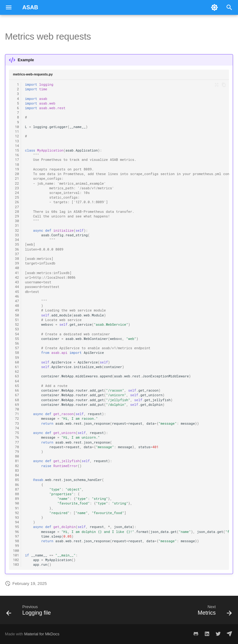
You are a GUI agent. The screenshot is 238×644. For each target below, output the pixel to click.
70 (16, 409)
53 (16, 329)
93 (16, 517)
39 (16, 263)
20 (16, 174)
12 (16, 136)
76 (16, 437)
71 (16, 414)
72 (16, 419)
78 (16, 447)
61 (16, 367)
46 (16, 296)
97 (16, 536)
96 (16, 532)
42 (16, 277)
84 (16, 475)
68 (16, 400)
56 (16, 343)
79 (16, 452)
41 (16, 273)
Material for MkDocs (42, 634)
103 (16, 565)
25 (16, 197)
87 (16, 489)
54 (16, 334)
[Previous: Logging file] (30, 612)
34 (16, 240)
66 (16, 390)
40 (16, 268)
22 (16, 183)
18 (16, 165)
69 (16, 405)
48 (16, 306)
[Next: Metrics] (214, 612)
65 (16, 386)
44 (16, 287)
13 (16, 141)
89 (16, 499)
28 (16, 212)
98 (16, 541)
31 (16, 225)
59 (16, 358)
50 (16, 315)
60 (16, 362)
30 (16, 221)
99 (16, 546)
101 (16, 555)
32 (16, 230)
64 (16, 381)
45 (16, 292)
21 (16, 178)
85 (16, 480)
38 (16, 259)
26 (16, 202)
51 (16, 320)
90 (16, 503)
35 (16, 244)
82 (16, 466)
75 (16, 433)
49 (16, 310)
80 (16, 456)
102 (16, 560)
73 (16, 423)
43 (16, 282)
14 (16, 146)
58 (16, 353)
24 (16, 193)
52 (16, 324)
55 (16, 339)
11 (16, 131)
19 (16, 169)
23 (16, 188)
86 (16, 485)
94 (16, 522)
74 (16, 428)
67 (16, 395)
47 (16, 301)
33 (16, 235)
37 (16, 254)
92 (16, 513)
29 (16, 216)
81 (16, 461)
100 (16, 551)
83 (16, 470)
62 (16, 371)
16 (16, 155)
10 (16, 127)
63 (16, 376)
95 (16, 527)
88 (16, 494)
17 (16, 160)
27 (16, 207)
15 (16, 150)
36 (16, 249)
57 (16, 348)
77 (16, 442)
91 (16, 508)
